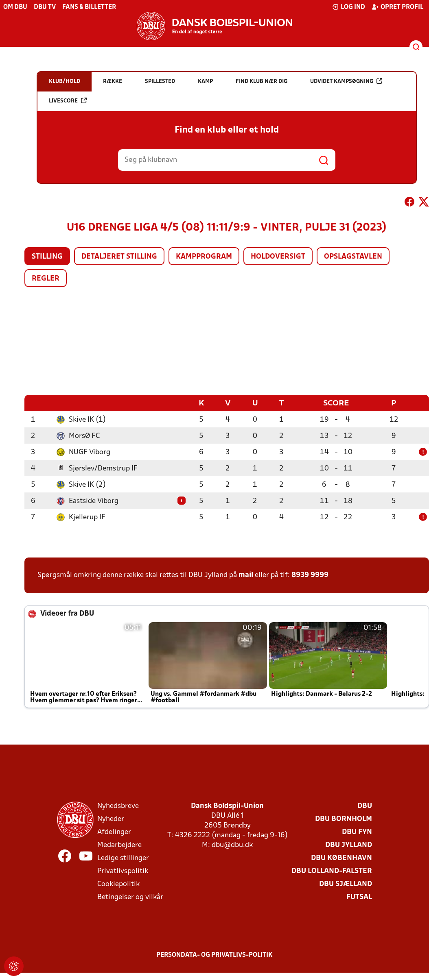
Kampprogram (204, 257)
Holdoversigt (278, 257)
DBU (365, 806)
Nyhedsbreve (118, 806)
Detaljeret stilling (119, 257)
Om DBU (15, 7)
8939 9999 (310, 575)
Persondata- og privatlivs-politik (214, 955)
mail (246, 575)
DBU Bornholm (344, 819)
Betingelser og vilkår (130, 897)
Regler (46, 279)
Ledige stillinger (123, 858)
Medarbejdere (119, 845)
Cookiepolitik (118, 884)
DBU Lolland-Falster (332, 871)
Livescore (68, 101)
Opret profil (397, 7)
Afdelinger (114, 832)
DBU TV (45, 7)
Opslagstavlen (353, 257)
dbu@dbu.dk (232, 845)
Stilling (47, 257)
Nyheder (111, 819)
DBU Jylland (349, 845)
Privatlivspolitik (123, 871)
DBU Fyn (357, 832)
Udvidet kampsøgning (346, 81)
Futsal (359, 897)
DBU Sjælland (346, 884)
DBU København (341, 858)
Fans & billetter (89, 7)
